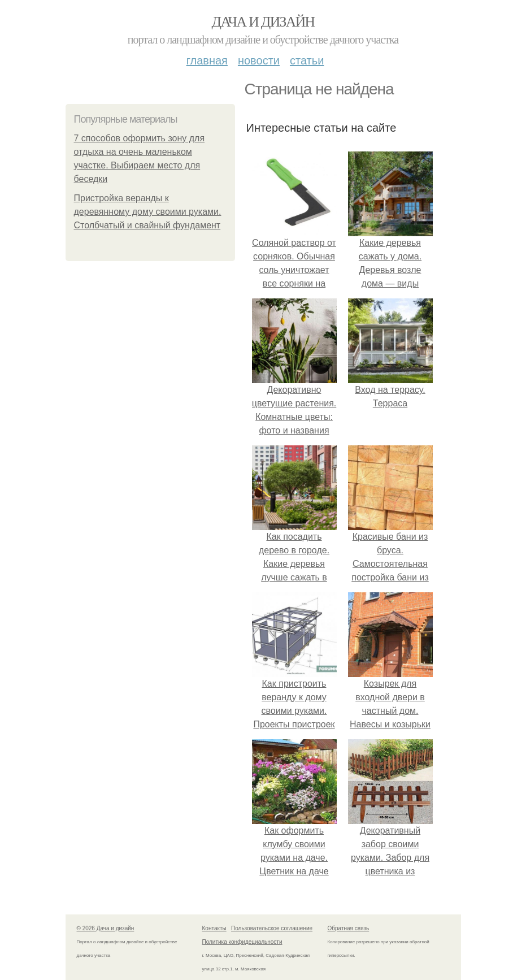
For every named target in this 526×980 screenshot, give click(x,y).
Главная (207, 60)
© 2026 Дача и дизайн (106, 928)
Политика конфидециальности (242, 942)
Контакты (214, 928)
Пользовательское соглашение (272, 928)
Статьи (307, 60)
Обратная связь (349, 928)
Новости (259, 60)
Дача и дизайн (263, 22)
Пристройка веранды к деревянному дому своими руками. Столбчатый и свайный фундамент (148, 212)
